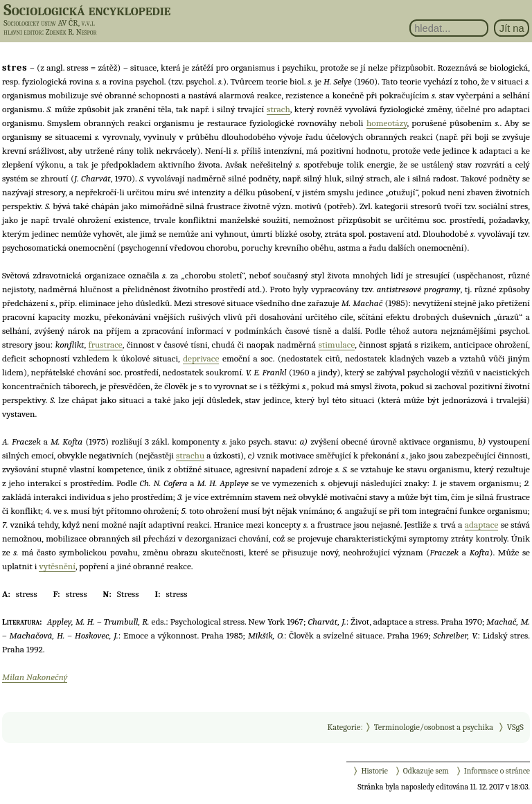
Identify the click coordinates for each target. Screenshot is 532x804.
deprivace (201, 358)
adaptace (481, 525)
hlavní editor (23, 32)
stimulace (337, 345)
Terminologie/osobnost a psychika (434, 727)
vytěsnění (57, 566)
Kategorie (344, 727)
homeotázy (387, 123)
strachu (190, 455)
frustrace (106, 345)
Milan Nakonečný (35, 677)
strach (278, 109)
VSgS (515, 727)
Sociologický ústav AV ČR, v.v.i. (49, 23)
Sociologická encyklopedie (87, 10)
